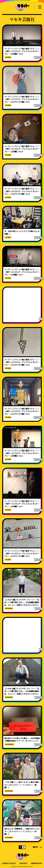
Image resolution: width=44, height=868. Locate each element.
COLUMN (8, 57)
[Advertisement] (22, 305)
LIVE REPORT (9, 744)
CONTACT (24, 863)
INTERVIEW (9, 608)
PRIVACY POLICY (9, 863)
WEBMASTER (36, 863)
